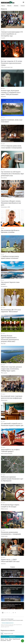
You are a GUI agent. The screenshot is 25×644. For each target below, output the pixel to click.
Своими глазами (12, 533)
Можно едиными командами (12, 450)
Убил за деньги (12, 369)
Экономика (16, 6)
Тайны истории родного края (12, 63)
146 (13, 613)
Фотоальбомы (3, 641)
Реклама (7, 639)
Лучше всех (12, 560)
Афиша (10, 639)
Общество (9, 6)
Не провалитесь (12, 283)
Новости (3, 6)
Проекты (2, 639)
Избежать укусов (12, 506)
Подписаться (12, 637)
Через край (12, 339)
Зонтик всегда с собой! (12, 203)
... (11, 613)
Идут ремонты (12, 174)
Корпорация (12, 92)
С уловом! (12, 34)
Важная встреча (12, 397)
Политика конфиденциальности (7, 623)
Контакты (9, 641)
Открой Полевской (16, 639)
